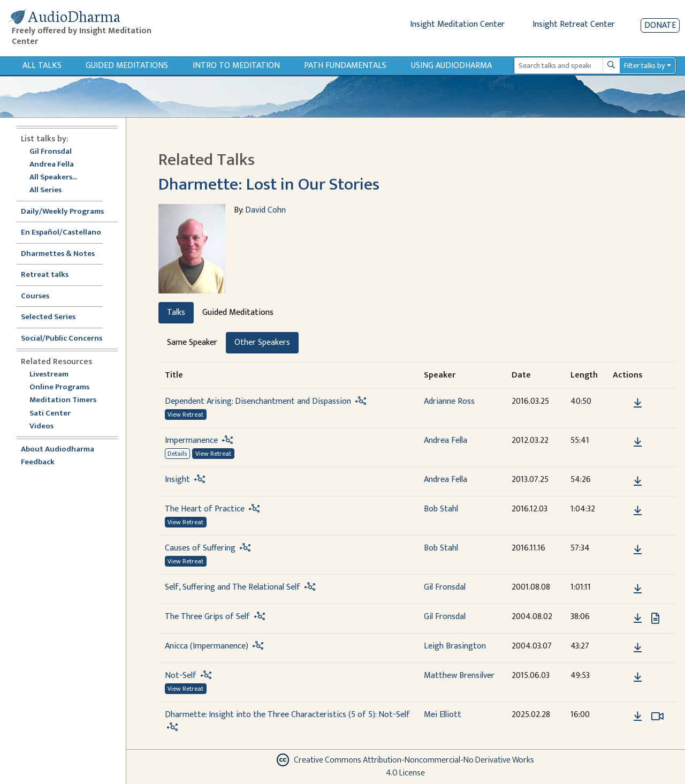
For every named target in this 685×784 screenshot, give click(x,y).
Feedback (38, 462)
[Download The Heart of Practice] (638, 511)
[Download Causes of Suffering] (638, 550)
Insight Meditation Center (457, 24)
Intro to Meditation (236, 66)
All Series (45, 190)
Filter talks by (644, 66)
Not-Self (181, 676)
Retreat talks (45, 275)
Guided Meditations (127, 66)
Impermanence (191, 440)
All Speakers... (53, 178)
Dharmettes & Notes (58, 254)
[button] (621, 402)
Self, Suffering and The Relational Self (233, 587)
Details (177, 454)
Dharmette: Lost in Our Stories (269, 184)
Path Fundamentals (345, 66)
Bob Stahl (441, 509)
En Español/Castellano (61, 233)
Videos (47, 427)
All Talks (42, 66)
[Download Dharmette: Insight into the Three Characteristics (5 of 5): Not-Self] (638, 717)
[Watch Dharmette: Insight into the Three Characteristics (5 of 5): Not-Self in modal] (657, 717)
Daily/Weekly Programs (68, 212)
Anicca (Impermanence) (207, 646)
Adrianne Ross (449, 401)
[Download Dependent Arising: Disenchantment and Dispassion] (638, 403)
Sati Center (50, 414)
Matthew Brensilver (459, 676)
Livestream (49, 375)
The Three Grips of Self (207, 617)
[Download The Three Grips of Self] (638, 619)
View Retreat (185, 414)
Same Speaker (192, 342)
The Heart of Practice (205, 509)
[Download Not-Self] (638, 677)
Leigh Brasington (455, 646)
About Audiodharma (58, 450)
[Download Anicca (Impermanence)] (638, 648)
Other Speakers (262, 342)
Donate (660, 25)
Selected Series (55, 317)
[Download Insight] (638, 481)
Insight (177, 480)
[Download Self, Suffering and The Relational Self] (638, 589)
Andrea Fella (52, 165)
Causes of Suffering (200, 548)
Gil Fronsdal (51, 152)
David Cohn (265, 210)
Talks (176, 312)
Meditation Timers (63, 400)
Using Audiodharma (451, 66)
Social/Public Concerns (62, 339)
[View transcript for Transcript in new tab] (655, 618)
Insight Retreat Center (574, 24)
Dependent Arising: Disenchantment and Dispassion (258, 401)
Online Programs (59, 387)
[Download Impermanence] (638, 442)
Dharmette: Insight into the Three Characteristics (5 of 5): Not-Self (287, 715)
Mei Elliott (443, 715)
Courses (35, 296)
